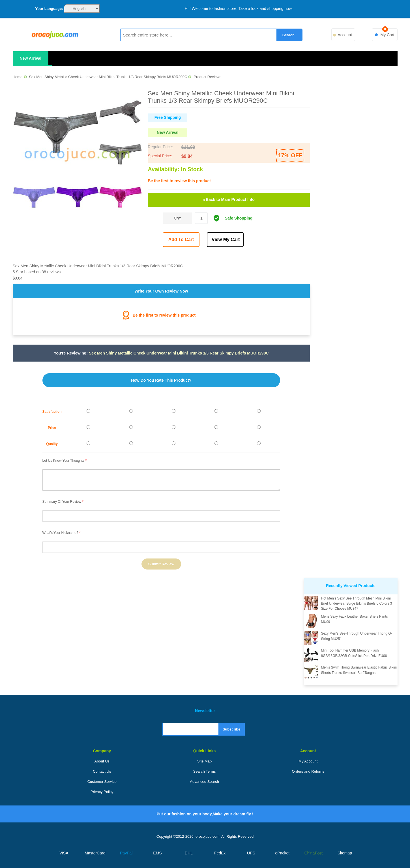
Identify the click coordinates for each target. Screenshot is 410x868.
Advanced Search (204, 782)
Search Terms (205, 771)
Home (18, 77)
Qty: (177, 218)
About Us (102, 761)
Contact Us (102, 771)
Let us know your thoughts (64, 461)
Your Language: (49, 9)
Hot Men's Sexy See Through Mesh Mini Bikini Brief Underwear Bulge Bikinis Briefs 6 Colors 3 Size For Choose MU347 (357, 603)
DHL (189, 853)
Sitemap (345, 853)
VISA (64, 853)
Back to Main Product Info (229, 199)
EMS (157, 853)
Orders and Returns (308, 771)
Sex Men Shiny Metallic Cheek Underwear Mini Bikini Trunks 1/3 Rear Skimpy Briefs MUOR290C (108, 77)
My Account (308, 761)
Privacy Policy (102, 792)
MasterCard (95, 853)
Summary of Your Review (62, 502)
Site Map (204, 761)
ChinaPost (314, 853)
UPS (251, 853)
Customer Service (102, 782)
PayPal (126, 853)
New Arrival (31, 58)
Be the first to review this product (179, 181)
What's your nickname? (60, 533)
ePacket (282, 853)
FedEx (220, 853)
